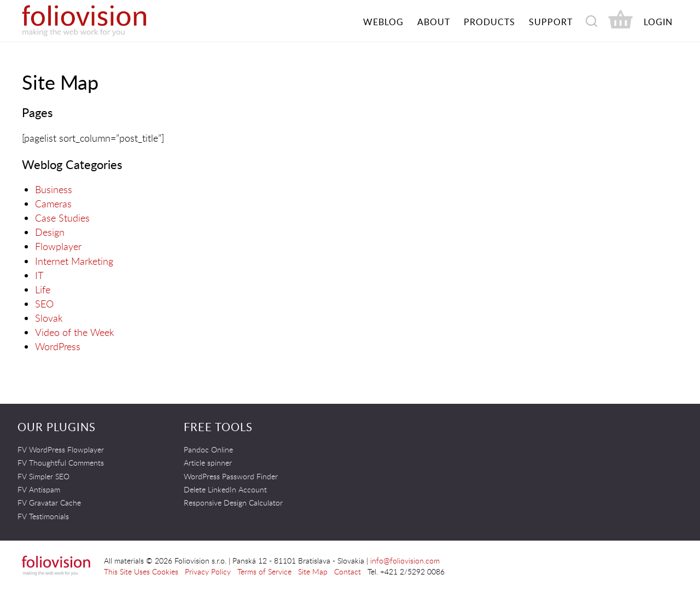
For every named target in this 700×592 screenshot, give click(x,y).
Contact (348, 571)
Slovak (49, 318)
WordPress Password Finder (231, 476)
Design (50, 232)
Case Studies (62, 218)
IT (39, 275)
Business (54, 189)
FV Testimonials (43, 516)
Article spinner (208, 463)
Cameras (53, 204)
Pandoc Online (208, 449)
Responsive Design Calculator (233, 503)
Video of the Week (75, 332)
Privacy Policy (208, 571)
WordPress (58, 346)
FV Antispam (39, 489)
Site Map (313, 571)
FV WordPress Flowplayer (61, 449)
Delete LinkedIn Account (225, 489)
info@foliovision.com (405, 561)
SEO (44, 304)
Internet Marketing (74, 261)
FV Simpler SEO (43, 476)
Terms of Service (264, 571)
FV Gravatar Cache (49, 503)
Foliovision (104, 21)
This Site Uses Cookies (141, 571)
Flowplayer (58, 246)
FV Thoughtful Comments (61, 463)
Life (43, 289)
